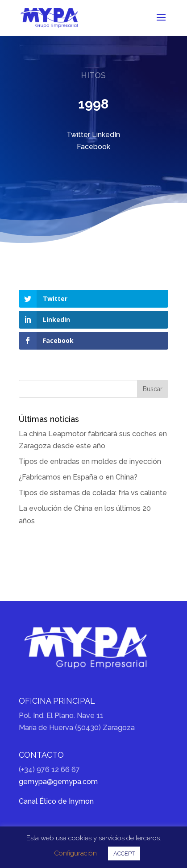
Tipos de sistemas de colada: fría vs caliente (93, 493)
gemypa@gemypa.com (58, 782)
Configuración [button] (75, 853)
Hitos (93, 75)
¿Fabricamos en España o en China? (78, 477)
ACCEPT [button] (124, 853)
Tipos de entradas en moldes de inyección (90, 461)
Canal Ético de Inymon (56, 801)
